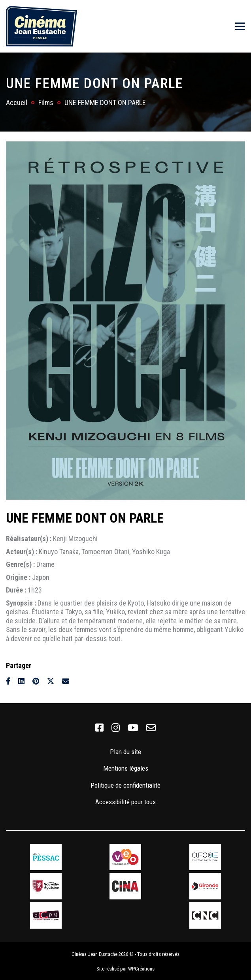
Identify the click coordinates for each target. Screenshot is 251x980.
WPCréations (141, 967)
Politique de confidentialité (125, 785)
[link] (99, 728)
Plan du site (125, 752)
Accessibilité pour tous (125, 802)
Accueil (17, 103)
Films (46, 103)
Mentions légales (126, 768)
